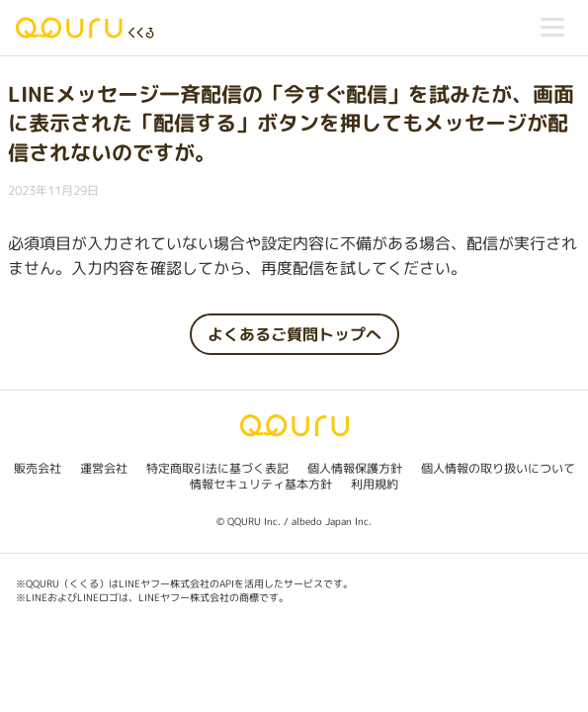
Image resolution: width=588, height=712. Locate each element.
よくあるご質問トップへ (294, 334)
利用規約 (375, 484)
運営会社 (104, 468)
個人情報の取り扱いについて (498, 468)
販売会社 (38, 468)
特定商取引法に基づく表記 (217, 468)
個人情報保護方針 (355, 468)
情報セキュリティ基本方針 (261, 484)
